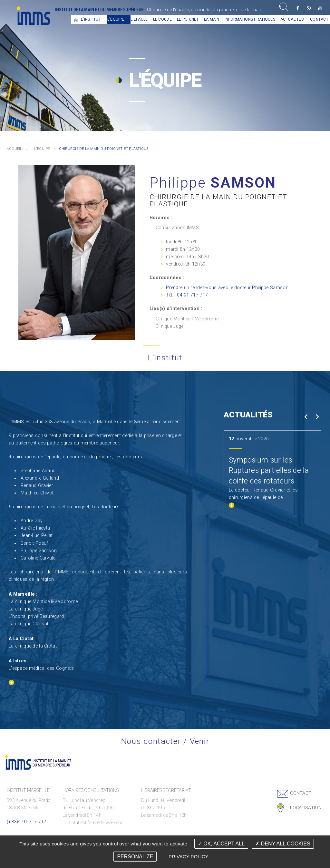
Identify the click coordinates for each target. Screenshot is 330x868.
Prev (306, 417)
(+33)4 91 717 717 (27, 822)
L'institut (91, 19)
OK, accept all (221, 844)
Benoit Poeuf (34, 543)
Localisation (306, 808)
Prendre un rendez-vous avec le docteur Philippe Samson (227, 288)
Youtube (320, 8)
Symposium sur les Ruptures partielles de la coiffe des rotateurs (269, 470)
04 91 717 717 (192, 295)
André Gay (32, 521)
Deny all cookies (283, 844)
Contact (301, 793)
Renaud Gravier (37, 486)
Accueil (76, 20)
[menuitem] (76, 20)
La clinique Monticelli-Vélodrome (43, 602)
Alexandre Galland (40, 478)
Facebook (298, 8)
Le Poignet (188, 19)
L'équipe (116, 19)
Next (317, 417)
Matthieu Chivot (37, 493)
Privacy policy (189, 857)
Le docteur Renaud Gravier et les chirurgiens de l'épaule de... (263, 497)
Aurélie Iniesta (35, 528)
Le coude (162, 19)
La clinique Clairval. (29, 624)
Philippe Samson (39, 551)
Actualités (292, 19)
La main (212, 19)
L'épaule (139, 19)
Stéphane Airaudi (39, 471)
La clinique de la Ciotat (33, 646)
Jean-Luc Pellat (37, 536)
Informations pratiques (250, 19)
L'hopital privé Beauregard (36, 616)
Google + (309, 8)
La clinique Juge (26, 609)
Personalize (135, 857)
